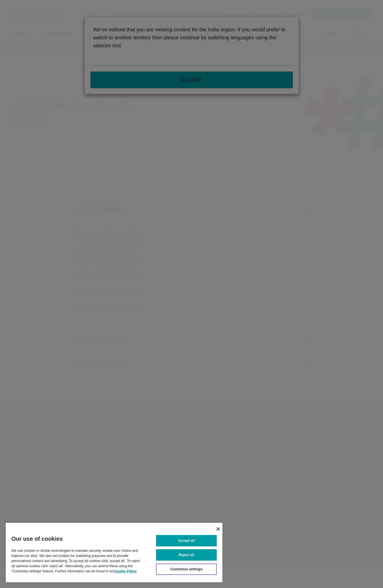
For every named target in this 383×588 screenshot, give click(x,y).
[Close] (218, 529)
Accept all (187, 541)
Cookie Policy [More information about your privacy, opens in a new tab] (126, 571)
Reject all (187, 555)
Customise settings (186, 569)
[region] (114, 552)
